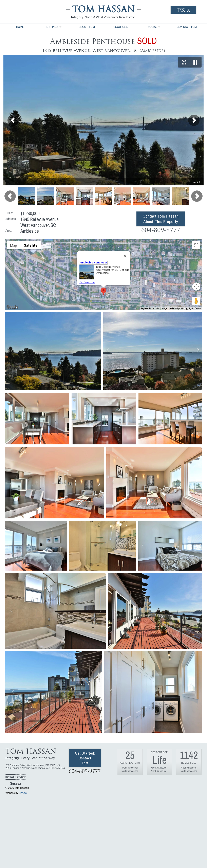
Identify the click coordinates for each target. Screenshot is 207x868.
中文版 (183, 10)
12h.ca (23, 793)
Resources (120, 27)
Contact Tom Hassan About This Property (161, 219)
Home (20, 27)
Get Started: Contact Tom (85, 758)
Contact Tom (187, 27)
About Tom (87, 27)
